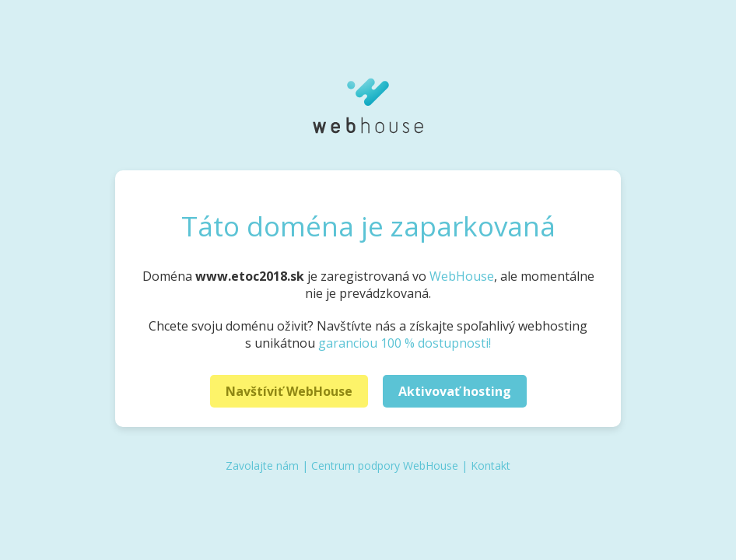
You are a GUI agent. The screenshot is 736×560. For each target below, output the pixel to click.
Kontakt (491, 465)
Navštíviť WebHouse (289, 391)
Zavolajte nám (262, 465)
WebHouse (462, 276)
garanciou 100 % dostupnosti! (405, 343)
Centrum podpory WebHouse (385, 465)
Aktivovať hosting (455, 391)
